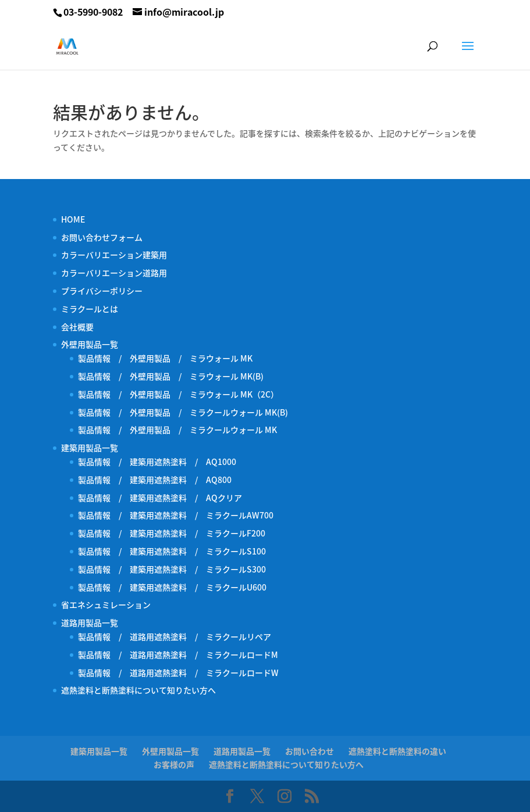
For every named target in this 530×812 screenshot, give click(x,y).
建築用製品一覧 (90, 448)
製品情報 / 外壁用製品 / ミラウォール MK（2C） (178, 394)
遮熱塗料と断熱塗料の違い (397, 751)
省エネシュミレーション (106, 604)
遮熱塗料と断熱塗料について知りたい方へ (138, 690)
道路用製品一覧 (90, 623)
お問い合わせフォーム (102, 237)
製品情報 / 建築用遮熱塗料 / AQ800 (155, 480)
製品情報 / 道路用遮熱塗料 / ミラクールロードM (178, 654)
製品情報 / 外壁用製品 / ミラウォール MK (165, 358)
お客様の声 (174, 764)
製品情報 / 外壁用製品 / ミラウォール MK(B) (171, 376)
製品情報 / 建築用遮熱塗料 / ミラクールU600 (172, 587)
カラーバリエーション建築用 (118, 255)
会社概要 (77, 327)
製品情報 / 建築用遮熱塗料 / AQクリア (160, 498)
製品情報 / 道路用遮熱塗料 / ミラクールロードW (178, 673)
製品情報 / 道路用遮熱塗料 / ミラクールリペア (175, 636)
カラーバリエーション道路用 (118, 273)
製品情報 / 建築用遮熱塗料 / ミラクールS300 (172, 569)
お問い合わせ (310, 751)
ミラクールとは (90, 309)
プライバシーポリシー (102, 291)
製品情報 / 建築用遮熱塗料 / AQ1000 (157, 462)
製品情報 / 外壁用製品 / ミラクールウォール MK (182, 430)
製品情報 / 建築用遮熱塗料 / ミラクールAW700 (176, 515)
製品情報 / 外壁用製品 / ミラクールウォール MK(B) (187, 412)
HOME (73, 219)
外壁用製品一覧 (90, 344)
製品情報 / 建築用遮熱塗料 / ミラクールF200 (172, 533)
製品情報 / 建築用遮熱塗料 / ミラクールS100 (172, 551)
